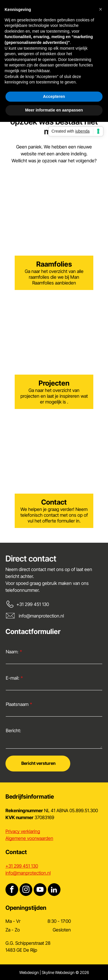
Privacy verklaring (23, 831)
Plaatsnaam (17, 704)
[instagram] (26, 890)
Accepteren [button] (54, 96)
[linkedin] (54, 890)
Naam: (12, 652)
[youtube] (40, 890)
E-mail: (13, 678)
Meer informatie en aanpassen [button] (54, 110)
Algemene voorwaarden (29, 838)
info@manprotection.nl (41, 616)
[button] (101, 9)
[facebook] (12, 890)
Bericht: (13, 730)
